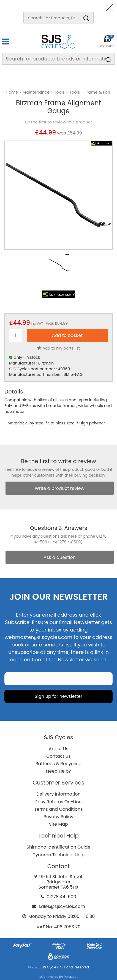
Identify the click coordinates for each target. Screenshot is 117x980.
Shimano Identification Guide (59, 847)
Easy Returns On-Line (59, 802)
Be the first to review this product (58, 122)
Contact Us (58, 756)
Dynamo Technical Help (59, 855)
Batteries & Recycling (59, 764)
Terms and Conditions (59, 809)
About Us (58, 749)
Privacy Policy (58, 817)
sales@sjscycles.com (62, 906)
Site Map (58, 824)
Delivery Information (58, 794)
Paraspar (71, 977)
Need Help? (58, 771)
